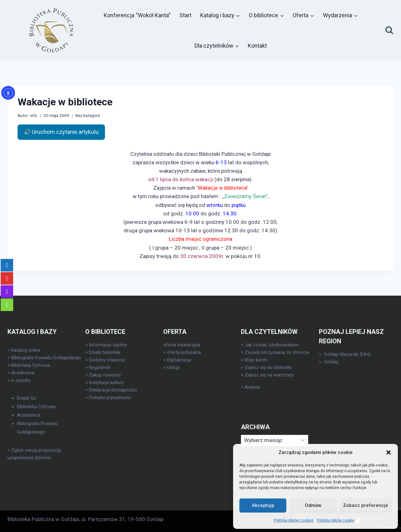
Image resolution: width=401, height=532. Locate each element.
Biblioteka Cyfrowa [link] (31, 365)
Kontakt (257, 46)
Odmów (313, 505)
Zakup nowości (105, 375)
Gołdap (331, 362)
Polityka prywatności (110, 398)
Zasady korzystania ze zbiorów (277, 352)
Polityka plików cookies (294, 520)
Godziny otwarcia (107, 360)
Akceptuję (263, 505)
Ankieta (252, 387)
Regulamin (100, 367)
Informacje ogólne (108, 345)
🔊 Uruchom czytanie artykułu (61, 132)
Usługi (173, 367)
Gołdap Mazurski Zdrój (347, 354)
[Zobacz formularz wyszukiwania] (389, 31)
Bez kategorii (88, 115)
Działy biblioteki (105, 352)
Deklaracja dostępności (113, 390)
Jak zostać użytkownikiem (272, 345)
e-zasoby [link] (21, 380)
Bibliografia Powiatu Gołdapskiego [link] (46, 358)
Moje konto (256, 360)
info (34, 115)
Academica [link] (23, 373)
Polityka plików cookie (336, 520)
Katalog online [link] (26, 350)
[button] (388, 452)
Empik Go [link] (27, 398)
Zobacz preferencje (366, 505)
